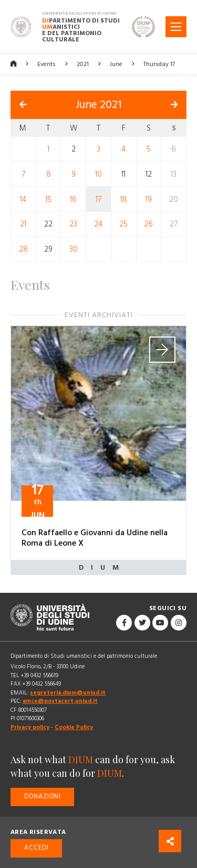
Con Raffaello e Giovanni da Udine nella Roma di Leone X (95, 538)
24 (98, 224)
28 (23, 249)
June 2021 (98, 105)
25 (123, 224)
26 (148, 224)
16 (73, 199)
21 (23, 224)
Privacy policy (30, 727)
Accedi (37, 848)
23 (73, 224)
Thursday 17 (159, 64)
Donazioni (43, 796)
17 (98, 199)
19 (149, 199)
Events (46, 64)
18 (124, 199)
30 (74, 249)
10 (98, 174)
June (116, 64)
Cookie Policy (74, 727)
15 (48, 199)
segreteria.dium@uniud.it (68, 693)
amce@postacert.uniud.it (60, 701)
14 (23, 199)
